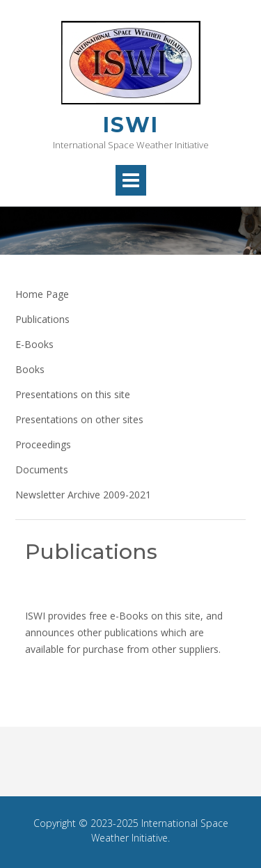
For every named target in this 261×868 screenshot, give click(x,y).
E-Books (34, 344)
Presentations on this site (73, 394)
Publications (42, 319)
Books (30, 369)
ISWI (131, 125)
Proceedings (43, 444)
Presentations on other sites (79, 419)
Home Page (42, 294)
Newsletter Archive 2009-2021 (83, 495)
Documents (42, 469)
